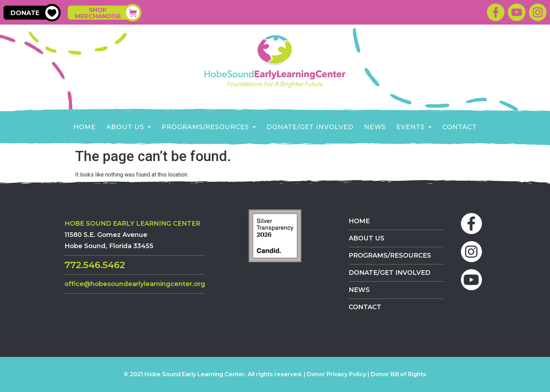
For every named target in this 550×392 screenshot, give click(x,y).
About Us (129, 127)
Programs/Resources (209, 127)
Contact (460, 127)
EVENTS (414, 127)
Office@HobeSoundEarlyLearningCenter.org (135, 284)
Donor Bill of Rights (398, 374)
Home (85, 127)
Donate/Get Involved (310, 127)
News (375, 127)
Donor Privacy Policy (337, 374)
